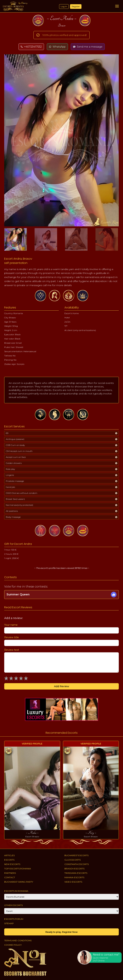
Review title (12, 637)
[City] (61, 897)
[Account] (61, 911)
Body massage (13, 517)
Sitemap (9, 923)
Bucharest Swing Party (19, 882)
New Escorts (12, 864)
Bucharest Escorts (76, 855)
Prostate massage (15, 481)
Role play (10, 469)
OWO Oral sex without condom (22, 493)
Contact (10, 877)
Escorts (9, 860)
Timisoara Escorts (76, 873)
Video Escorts (73, 882)
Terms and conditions (18, 940)
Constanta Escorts (77, 864)
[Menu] (117, 6)
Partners (10, 873)
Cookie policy (13, 945)
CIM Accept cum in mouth (19, 451)
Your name (11, 625)
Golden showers (14, 463)
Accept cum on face (16, 457)
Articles (9, 855)
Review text (12, 650)
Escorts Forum (14, 919)
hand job (10, 487)
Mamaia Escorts (74, 877)
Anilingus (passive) (15, 439)
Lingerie (10, 475)
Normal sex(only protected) (19, 505)
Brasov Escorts (74, 869)
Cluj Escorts (72, 860)
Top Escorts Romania (18, 869)
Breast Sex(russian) (15, 499)
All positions (12, 511)
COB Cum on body (15, 445)
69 (7, 433)
